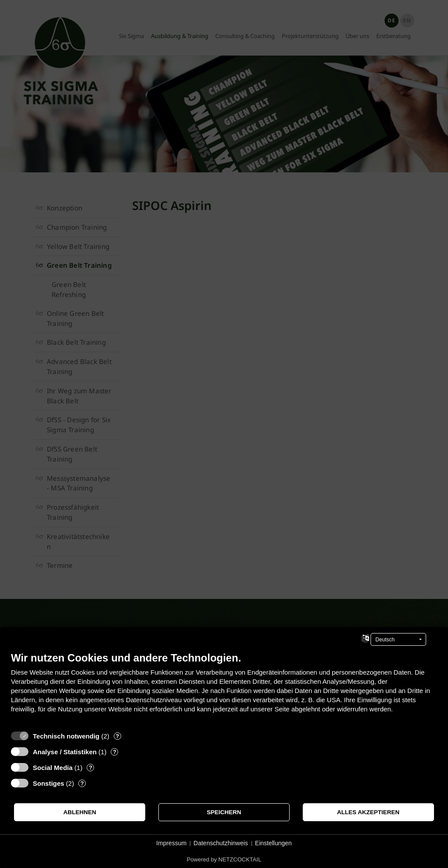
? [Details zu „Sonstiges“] (82, 783)
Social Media (53, 768)
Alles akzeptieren (368, 812)
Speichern (224, 812)
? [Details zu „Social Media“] (91, 768)
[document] (224, 689)
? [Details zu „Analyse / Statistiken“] (115, 752)
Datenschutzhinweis (221, 843)
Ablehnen (80, 812)
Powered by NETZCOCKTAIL (224, 859)
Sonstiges (49, 783)
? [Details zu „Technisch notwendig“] (117, 736)
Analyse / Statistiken (65, 752)
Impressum (171, 843)
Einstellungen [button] (273, 843)
